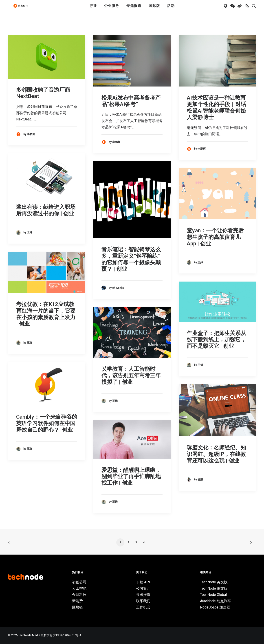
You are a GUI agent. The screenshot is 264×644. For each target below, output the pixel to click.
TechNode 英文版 (214, 582)
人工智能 (79, 588)
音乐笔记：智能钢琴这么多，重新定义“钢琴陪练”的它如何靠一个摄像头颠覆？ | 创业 (131, 259)
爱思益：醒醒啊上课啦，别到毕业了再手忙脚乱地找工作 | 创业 (131, 477)
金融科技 (79, 595)
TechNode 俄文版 (214, 588)
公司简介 (143, 588)
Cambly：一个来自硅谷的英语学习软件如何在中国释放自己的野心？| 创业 (47, 423)
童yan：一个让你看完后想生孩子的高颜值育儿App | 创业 (215, 237)
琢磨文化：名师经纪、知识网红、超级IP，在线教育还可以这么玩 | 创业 (216, 454)
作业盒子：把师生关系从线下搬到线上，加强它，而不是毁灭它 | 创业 (216, 340)
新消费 (77, 601)
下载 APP (144, 582)
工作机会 (143, 607)
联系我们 (143, 601)
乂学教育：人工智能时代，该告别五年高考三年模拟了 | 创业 (131, 375)
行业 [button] (93, 10)
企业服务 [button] (112, 10)
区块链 (77, 607)
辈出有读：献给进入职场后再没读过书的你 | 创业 (46, 210)
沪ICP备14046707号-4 (67, 635)
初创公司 (79, 582)
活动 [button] (171, 10)
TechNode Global (213, 595)
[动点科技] (22, 10)
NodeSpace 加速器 (215, 607)
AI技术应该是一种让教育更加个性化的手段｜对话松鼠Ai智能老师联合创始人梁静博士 (216, 107)
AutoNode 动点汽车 (216, 601)
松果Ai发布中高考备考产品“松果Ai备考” (131, 101)
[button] (226, 10)
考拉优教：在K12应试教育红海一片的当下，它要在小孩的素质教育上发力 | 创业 (46, 314)
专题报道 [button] (134, 10)
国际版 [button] (154, 10)
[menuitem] (93, 10)
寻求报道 (143, 595)
